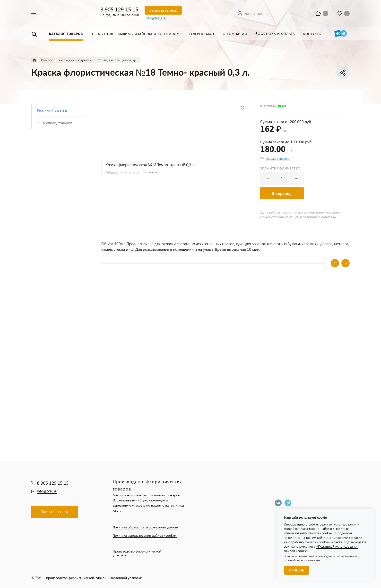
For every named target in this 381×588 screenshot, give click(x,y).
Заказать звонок (163, 10)
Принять (297, 570)
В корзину (282, 193)
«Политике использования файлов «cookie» (316, 531)
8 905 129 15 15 (119, 9)
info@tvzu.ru (155, 18)
